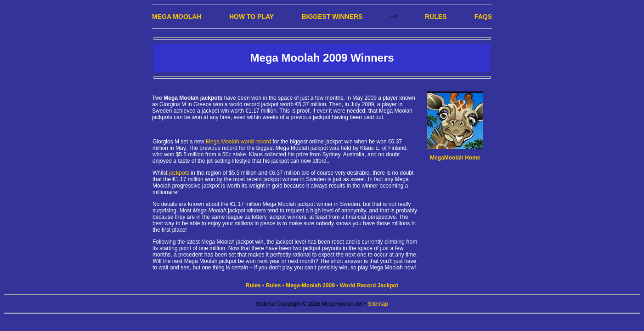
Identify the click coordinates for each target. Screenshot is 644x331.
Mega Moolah (177, 17)
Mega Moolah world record (238, 142)
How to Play (251, 17)
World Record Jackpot (369, 285)
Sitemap (378, 304)
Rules (436, 17)
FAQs (483, 17)
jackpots (179, 173)
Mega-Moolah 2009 (310, 285)
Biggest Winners (332, 17)
